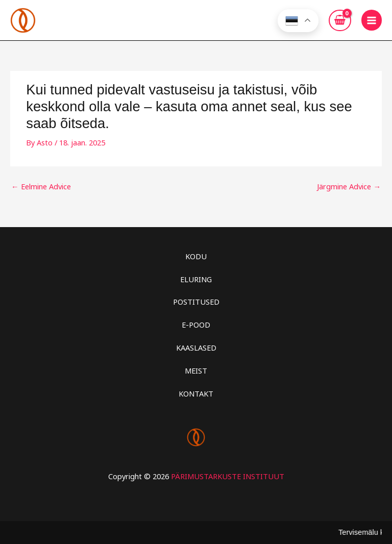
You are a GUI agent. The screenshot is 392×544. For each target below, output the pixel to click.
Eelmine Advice (41, 186)
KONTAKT (196, 393)
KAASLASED (196, 348)
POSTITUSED (196, 302)
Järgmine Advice (349, 186)
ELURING (196, 279)
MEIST (196, 370)
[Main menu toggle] (372, 20)
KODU (196, 256)
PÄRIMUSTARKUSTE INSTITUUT (228, 476)
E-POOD (196, 325)
